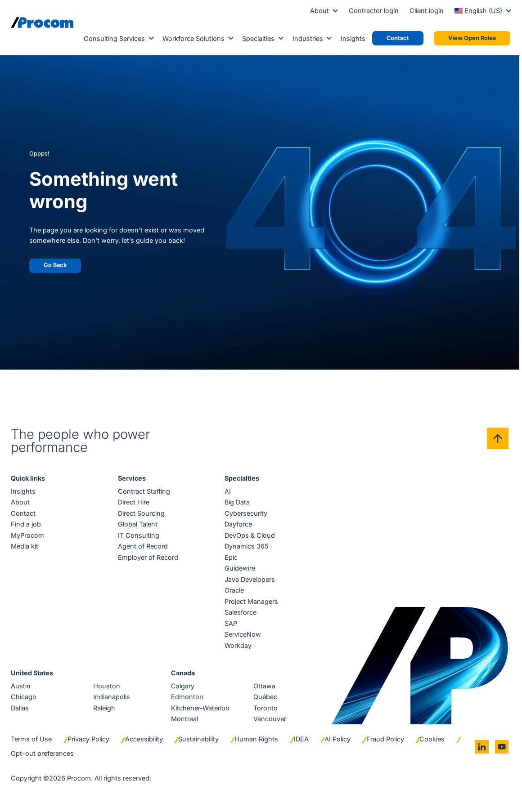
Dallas (20, 708)
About (319, 11)
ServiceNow (243, 634)
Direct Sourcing (141, 513)
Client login (427, 11)
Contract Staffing (144, 491)
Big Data (237, 502)
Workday (238, 645)
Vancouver (270, 719)
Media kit (25, 546)
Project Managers (251, 601)
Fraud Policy (385, 739)
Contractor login (374, 11)
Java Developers (250, 579)
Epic (231, 557)
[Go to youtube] (502, 747)
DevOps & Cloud (250, 535)
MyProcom (27, 535)
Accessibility (144, 739)
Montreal (184, 719)
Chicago (24, 697)
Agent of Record (143, 546)
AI (228, 491)
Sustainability (198, 739)
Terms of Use (31, 739)
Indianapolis (112, 697)
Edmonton (187, 697)
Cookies (432, 739)
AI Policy (337, 739)
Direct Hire (134, 502)
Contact (23, 513)
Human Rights (256, 739)
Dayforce (238, 524)
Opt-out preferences (42, 753)
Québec (265, 697)
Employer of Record (148, 557)
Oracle (234, 590)
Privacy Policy (88, 739)
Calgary (183, 686)
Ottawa (264, 686)
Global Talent (138, 524)
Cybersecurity (246, 513)
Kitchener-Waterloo (200, 708)
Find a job (26, 524)
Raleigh (104, 708)
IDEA (301, 739)
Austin (21, 686)
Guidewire (240, 568)
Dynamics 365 (247, 546)
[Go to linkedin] (482, 747)
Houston (107, 686)
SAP (231, 623)
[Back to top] (498, 438)
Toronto (265, 708)
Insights (353, 38)
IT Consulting (139, 535)
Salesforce (241, 612)
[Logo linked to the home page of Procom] (42, 22)
